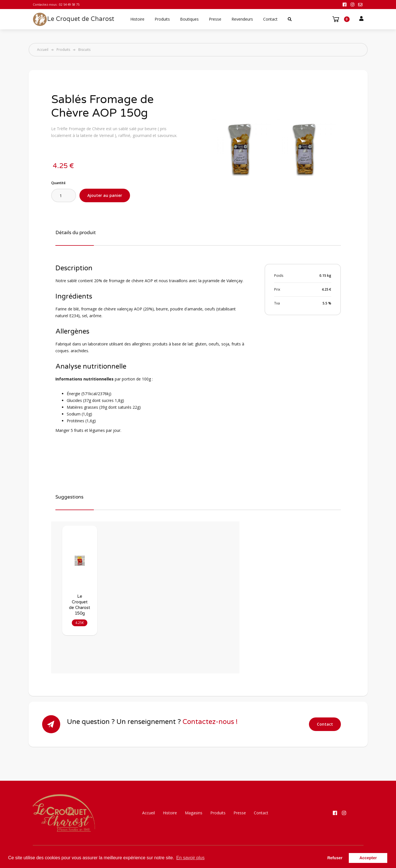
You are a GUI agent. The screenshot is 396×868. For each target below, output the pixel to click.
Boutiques (189, 19)
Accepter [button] (368, 858)
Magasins (194, 813)
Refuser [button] (335, 858)
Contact (270, 19)
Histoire (137, 19)
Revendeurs (242, 19)
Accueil (43, 50)
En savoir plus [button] (190, 858)
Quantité (58, 183)
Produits (162, 19)
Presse (215, 19)
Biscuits (84, 50)
